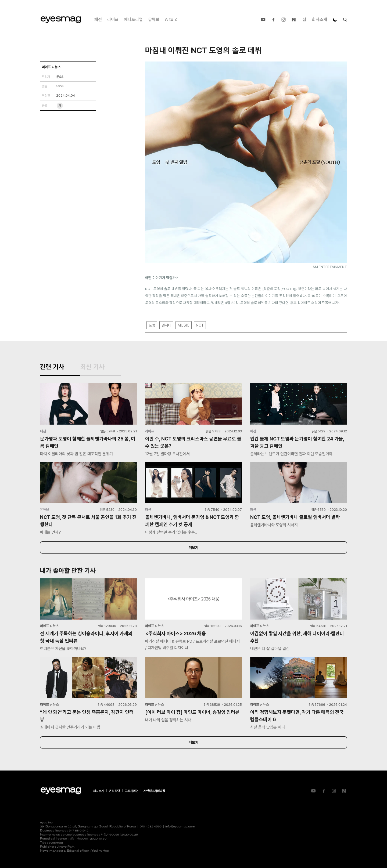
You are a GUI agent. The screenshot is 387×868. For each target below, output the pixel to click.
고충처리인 (132, 791)
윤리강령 (114, 791)
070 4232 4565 (151, 827)
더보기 (193, 548)
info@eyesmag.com (180, 827)
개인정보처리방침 (154, 791)
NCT (200, 325)
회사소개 (320, 19)
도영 (152, 325)
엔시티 (166, 325)
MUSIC (184, 325)
